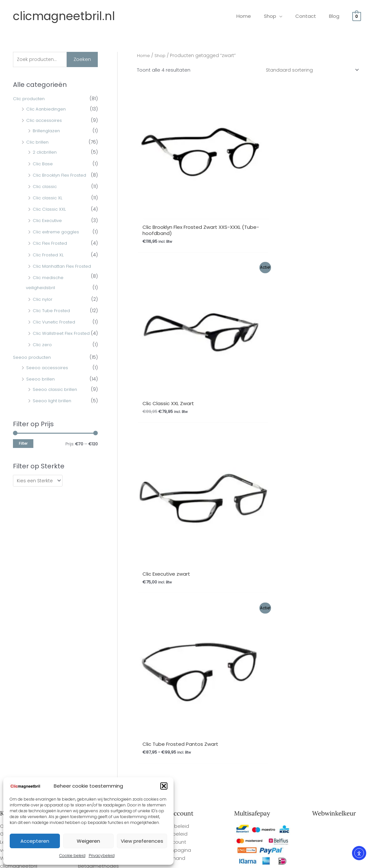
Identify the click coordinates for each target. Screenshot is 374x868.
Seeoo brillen (41, 380)
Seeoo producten (33, 358)
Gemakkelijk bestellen (26, 549)
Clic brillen (38, 143)
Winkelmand (171, 573)
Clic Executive (48, 221)
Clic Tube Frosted (53, 311)
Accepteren (35, 841)
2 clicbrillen (45, 153)
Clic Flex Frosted (51, 244)
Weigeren (88, 841)
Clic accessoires (45, 121)
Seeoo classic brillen (56, 390)
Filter (23, 444)
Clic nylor (43, 300)
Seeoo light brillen (53, 401)
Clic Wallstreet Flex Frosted (63, 334)
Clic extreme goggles (57, 233)
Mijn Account (171, 557)
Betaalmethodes (98, 581)
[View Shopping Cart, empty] (357, 16)
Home (144, 56)
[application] (287, 16)
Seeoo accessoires (49, 368)
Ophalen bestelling (101, 540)
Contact (88, 573)
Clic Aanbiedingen (47, 110)
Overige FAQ (15, 540)
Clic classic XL (49, 198)
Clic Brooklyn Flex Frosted (62, 176)
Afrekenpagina (174, 565)
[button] (164, 786)
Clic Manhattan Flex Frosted (64, 267)
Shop (161, 56)
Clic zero (43, 346)
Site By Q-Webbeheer (351, 825)
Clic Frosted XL (49, 255)
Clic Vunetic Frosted (56, 323)
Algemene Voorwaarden (108, 549)
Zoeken (82, 59)
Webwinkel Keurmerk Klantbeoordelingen (201, 861)
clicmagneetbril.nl (64, 16)
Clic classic (46, 187)
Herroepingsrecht (99, 565)
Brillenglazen (47, 131)
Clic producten (30, 100)
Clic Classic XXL (50, 210)
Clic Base (43, 164)
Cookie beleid (72, 856)
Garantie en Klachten (103, 557)
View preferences (142, 841)
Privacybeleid (102, 856)
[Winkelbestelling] (310, 70)
